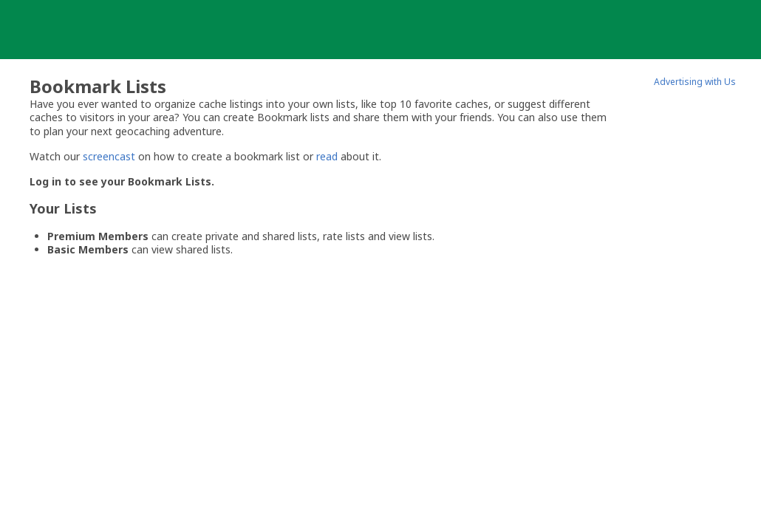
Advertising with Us (695, 82)
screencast (109, 156)
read (327, 156)
